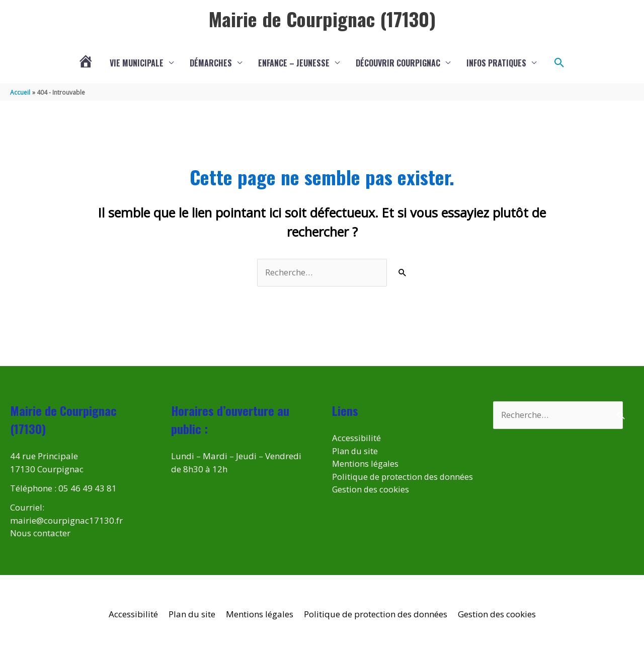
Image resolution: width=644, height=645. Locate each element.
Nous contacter (40, 533)
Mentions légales (366, 463)
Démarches (211, 63)
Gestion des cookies (371, 502)
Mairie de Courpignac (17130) (322, 19)
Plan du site (355, 451)
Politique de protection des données (376, 614)
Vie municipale (137, 63)
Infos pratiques (496, 63)
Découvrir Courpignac (398, 63)
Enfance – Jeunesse (294, 63)
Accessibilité (357, 438)
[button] (559, 63)
